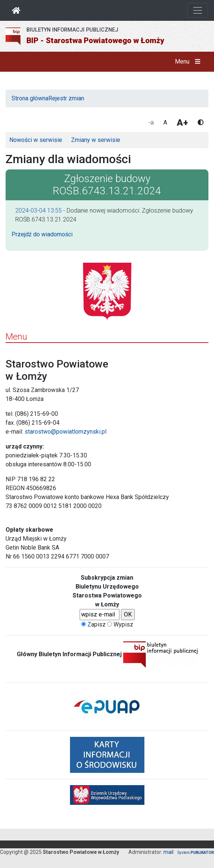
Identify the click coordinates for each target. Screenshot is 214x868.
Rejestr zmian (66, 98)
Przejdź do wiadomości (42, 234)
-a (151, 122)
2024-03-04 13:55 (39, 210)
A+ (182, 123)
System (196, 853)
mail (168, 852)
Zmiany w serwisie (96, 140)
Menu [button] (189, 62)
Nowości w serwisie (36, 140)
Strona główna (30, 98)
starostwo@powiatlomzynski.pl (66, 432)
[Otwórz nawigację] (198, 10)
